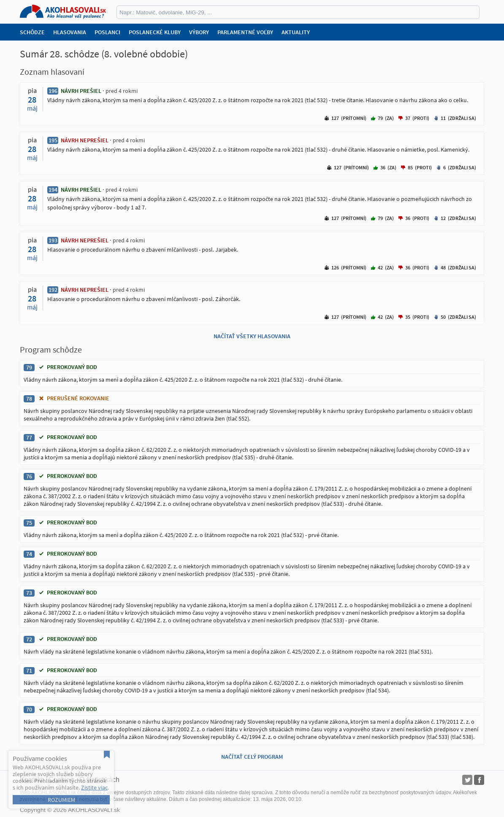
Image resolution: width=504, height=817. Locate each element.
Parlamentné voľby (245, 32)
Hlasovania (70, 32)
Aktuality (296, 32)
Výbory (199, 32)
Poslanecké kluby (155, 32)
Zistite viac (94, 787)
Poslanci (107, 32)
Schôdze (32, 32)
